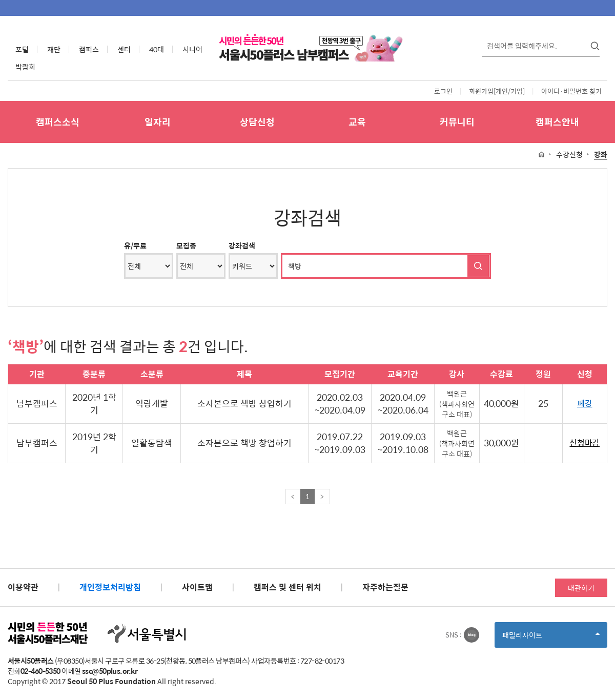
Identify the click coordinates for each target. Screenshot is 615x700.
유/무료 (135, 245)
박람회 (25, 67)
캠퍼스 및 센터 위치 (288, 587)
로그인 (443, 91)
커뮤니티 (457, 122)
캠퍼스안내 (557, 122)
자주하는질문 (385, 587)
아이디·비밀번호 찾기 (571, 91)
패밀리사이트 (551, 638)
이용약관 (23, 587)
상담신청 (257, 122)
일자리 (158, 122)
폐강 (585, 404)
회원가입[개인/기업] (497, 91)
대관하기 (581, 588)
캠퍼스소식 (58, 122)
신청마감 (585, 443)
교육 (357, 122)
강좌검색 (242, 245)
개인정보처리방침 (110, 587)
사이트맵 (197, 587)
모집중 (186, 245)
